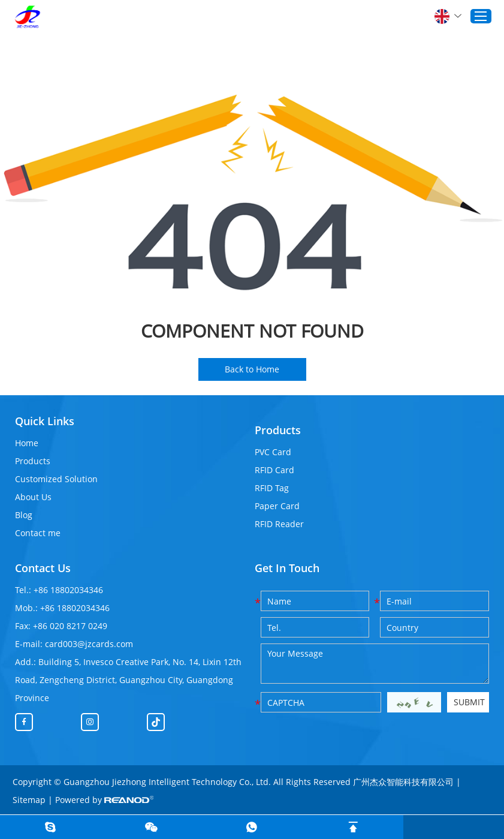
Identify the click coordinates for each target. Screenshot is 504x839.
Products (33, 461)
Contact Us (43, 568)
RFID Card (274, 470)
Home (27, 443)
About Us (33, 497)
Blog (24, 515)
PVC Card (273, 452)
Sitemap (29, 800)
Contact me (38, 533)
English (448, 16)
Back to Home (252, 369)
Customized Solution (56, 479)
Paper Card (277, 506)
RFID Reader (279, 524)
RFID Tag (272, 488)
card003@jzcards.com (89, 644)
